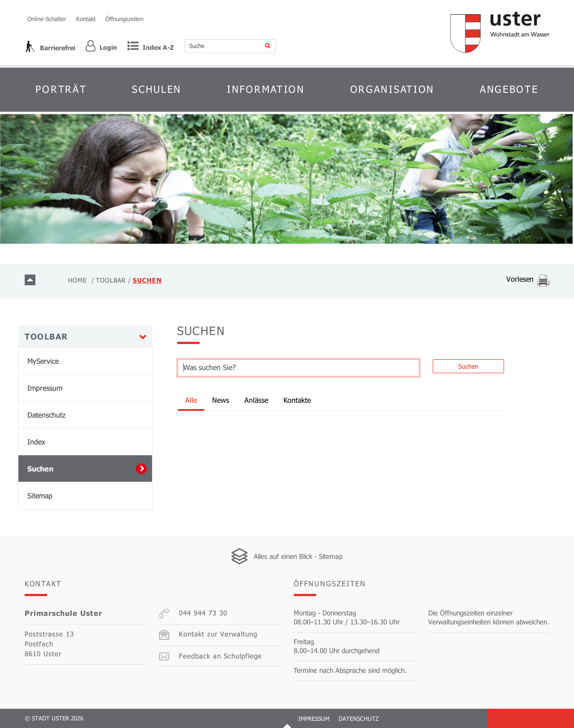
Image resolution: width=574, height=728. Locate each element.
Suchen (64, 468)
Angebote (509, 89)
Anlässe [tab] (256, 400)
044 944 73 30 (193, 614)
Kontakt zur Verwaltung (208, 635)
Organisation (392, 89)
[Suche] (262, 46)
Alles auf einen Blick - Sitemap (298, 556)
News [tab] (221, 400)
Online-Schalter (47, 19)
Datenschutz (46, 415)
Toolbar (46, 336)
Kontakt (86, 19)
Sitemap (40, 495)
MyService (43, 361)
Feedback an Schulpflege (211, 656)
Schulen (157, 89)
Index (36, 442)
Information (266, 89)
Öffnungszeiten (124, 19)
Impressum (45, 388)
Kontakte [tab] (297, 400)
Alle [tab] (191, 400)
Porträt (61, 89)
